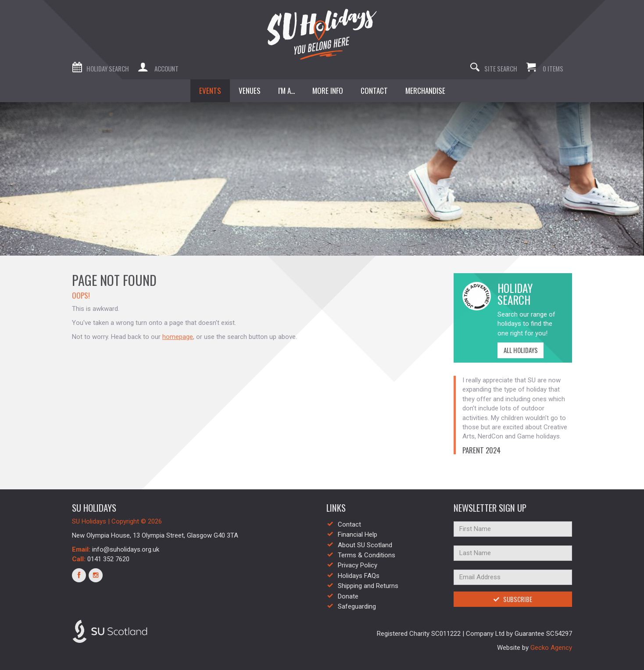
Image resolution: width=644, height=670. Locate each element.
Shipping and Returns (368, 586)
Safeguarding (357, 606)
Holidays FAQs (359, 576)
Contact (349, 524)
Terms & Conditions (367, 555)
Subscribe (513, 599)
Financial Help (358, 535)
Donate (348, 596)
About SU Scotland (365, 545)
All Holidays (518, 350)
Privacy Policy (358, 565)
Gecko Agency (551, 648)
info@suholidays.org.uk (126, 549)
